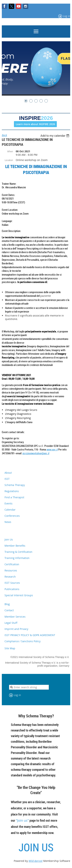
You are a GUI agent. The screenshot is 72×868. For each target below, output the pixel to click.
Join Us (9, 539)
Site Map (10, 648)
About (8, 473)
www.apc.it (52, 449)
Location (9, 160)
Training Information (17, 558)
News (8, 522)
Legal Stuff (11, 623)
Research (10, 577)
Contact (9, 610)
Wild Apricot (36, 861)
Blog (7, 604)
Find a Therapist (14, 497)
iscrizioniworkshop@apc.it (36, 453)
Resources (11, 570)
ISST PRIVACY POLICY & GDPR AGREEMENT (30, 635)
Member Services (15, 617)
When (10, 151)
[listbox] (55, 136)
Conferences (12, 516)
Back (4, 135)
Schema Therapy (15, 485)
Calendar (10, 510)
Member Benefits (15, 546)
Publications (12, 589)
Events (9, 503)
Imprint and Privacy (16, 629)
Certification (12, 564)
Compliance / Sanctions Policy (23, 641)
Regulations (12, 491)
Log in (67, 16)
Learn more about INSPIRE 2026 (35, 124)
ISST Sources (12, 583)
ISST (7, 479)
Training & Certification (18, 552)
